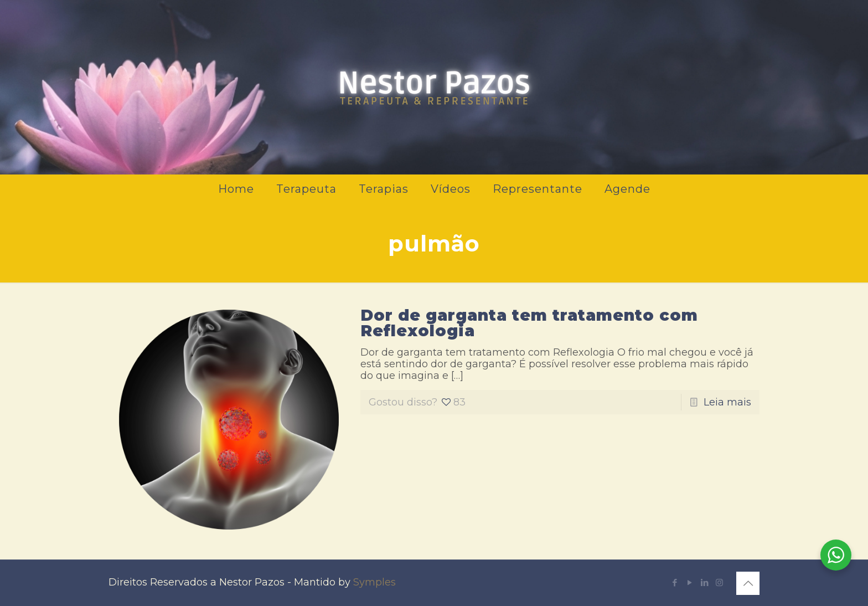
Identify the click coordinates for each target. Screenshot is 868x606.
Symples (374, 582)
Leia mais (727, 402)
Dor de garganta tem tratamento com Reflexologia (529, 323)
